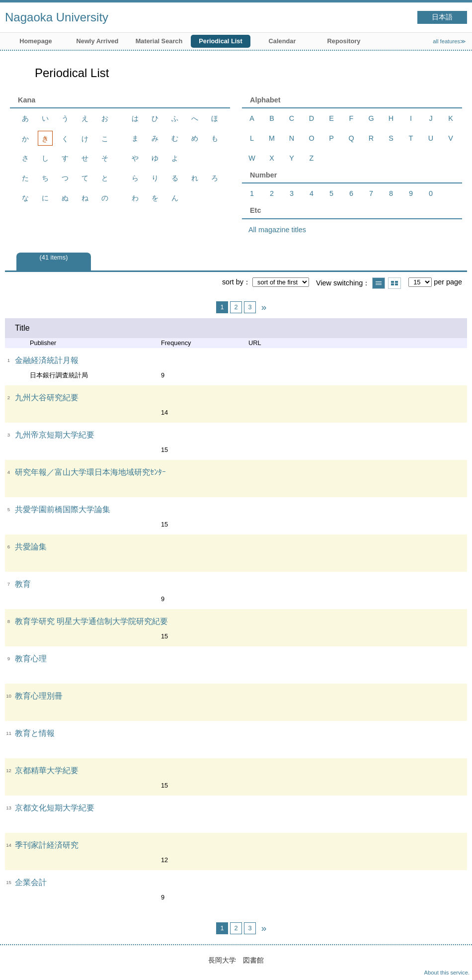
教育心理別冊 (39, 696)
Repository (344, 41)
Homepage (36, 41)
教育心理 (31, 659)
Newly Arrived (98, 41)
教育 (23, 584)
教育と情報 (35, 733)
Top (455, 963)
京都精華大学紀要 (47, 770)
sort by (233, 282)
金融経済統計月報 (47, 360)
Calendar (282, 41)
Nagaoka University (57, 17)
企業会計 (31, 882)
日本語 (442, 17)
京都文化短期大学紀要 (55, 808)
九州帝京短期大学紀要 (55, 435)
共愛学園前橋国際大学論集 (63, 509)
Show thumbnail (394, 283)
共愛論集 (31, 547)
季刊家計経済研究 (47, 845)
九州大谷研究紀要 (47, 398)
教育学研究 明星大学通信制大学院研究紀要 (91, 621)
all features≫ (449, 41)
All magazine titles (277, 230)
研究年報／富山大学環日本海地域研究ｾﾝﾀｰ (90, 472)
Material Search (159, 41)
